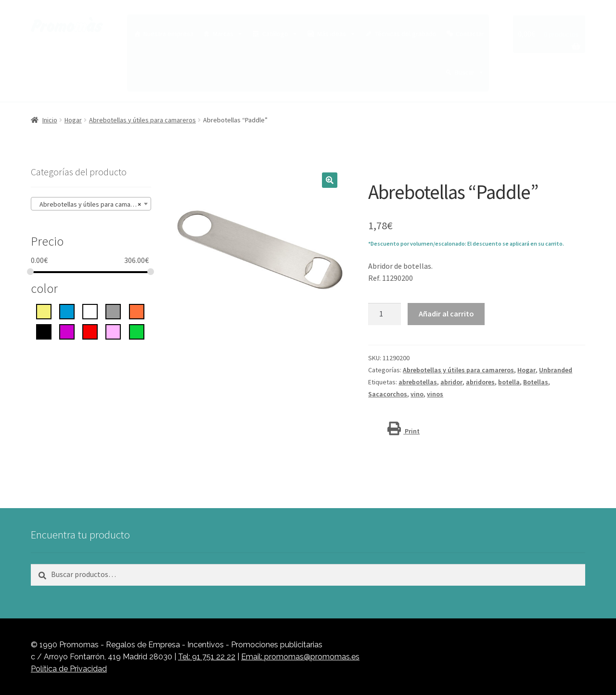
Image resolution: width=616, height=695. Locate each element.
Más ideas (336, 34)
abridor (451, 382)
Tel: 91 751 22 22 (207, 657)
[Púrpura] (67, 331)
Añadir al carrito (446, 314)
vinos (435, 394)
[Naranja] (137, 311)
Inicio (50, 120)
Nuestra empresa (168, 34)
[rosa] (113, 331)
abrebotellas (418, 382)
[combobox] (91, 204)
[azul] (67, 311)
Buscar (469, 72)
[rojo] (90, 331)
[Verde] (137, 331)
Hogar (73, 120)
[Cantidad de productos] (385, 314)
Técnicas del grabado (406, 34)
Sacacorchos (388, 394)
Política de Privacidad (69, 669)
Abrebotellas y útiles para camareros (142, 120)
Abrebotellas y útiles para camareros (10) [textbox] (93, 204)
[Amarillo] (44, 311)
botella (509, 382)
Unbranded (556, 370)
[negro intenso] (44, 331)
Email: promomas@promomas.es (300, 657)
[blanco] (90, 311)
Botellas (536, 382)
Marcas (228, 34)
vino (417, 394)
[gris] (113, 311)
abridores (480, 382)
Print (404, 431)
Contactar (470, 34)
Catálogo (280, 34)
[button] (330, 180)
